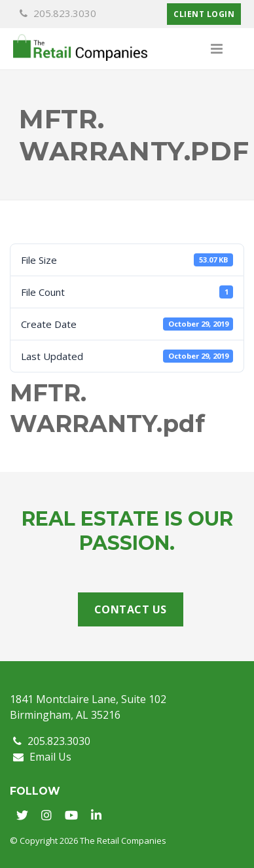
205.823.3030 (58, 13)
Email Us (42, 757)
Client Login (204, 14)
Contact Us (131, 609)
